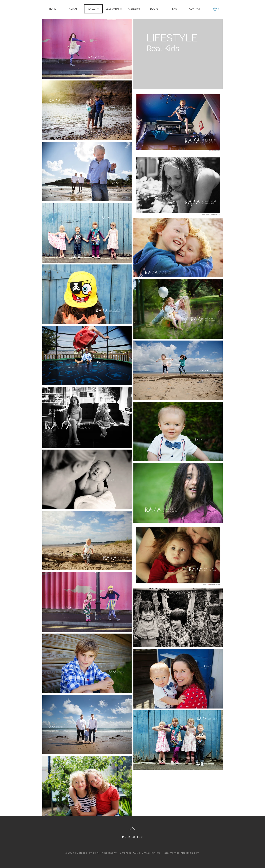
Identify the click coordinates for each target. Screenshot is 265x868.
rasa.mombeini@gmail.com (182, 853)
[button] (134, 9)
